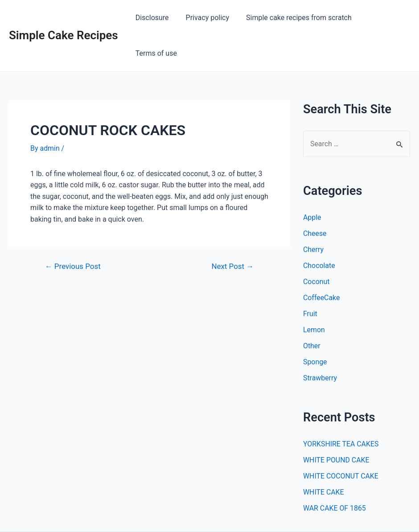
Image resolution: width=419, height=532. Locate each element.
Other (312, 311)
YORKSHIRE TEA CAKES (341, 409)
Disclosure (153, 18)
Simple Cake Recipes (64, 17)
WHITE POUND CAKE (337, 425)
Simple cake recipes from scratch (294, 18)
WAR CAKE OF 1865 (335, 473)
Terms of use (382, 18)
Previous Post (73, 231)
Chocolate (319, 230)
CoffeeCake (322, 262)
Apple (312, 182)
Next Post (232, 231)
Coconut (316, 246)
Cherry (313, 214)
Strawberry (320, 343)
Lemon (314, 295)
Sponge (315, 327)
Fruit (310, 278)
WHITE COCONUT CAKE (341, 441)
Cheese (315, 198)
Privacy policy (206, 18)
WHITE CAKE (324, 457)
